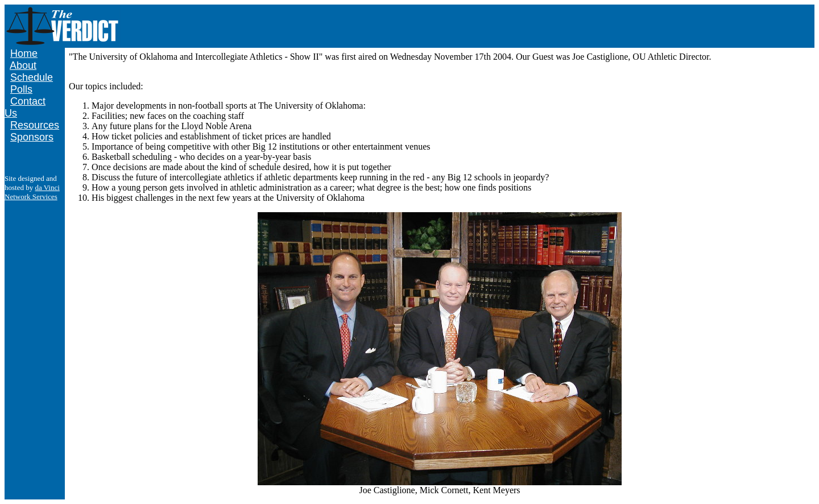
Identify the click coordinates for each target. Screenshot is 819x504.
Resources (35, 125)
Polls (21, 89)
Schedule (32, 77)
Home (24, 53)
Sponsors (32, 137)
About (23, 65)
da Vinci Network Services (32, 192)
